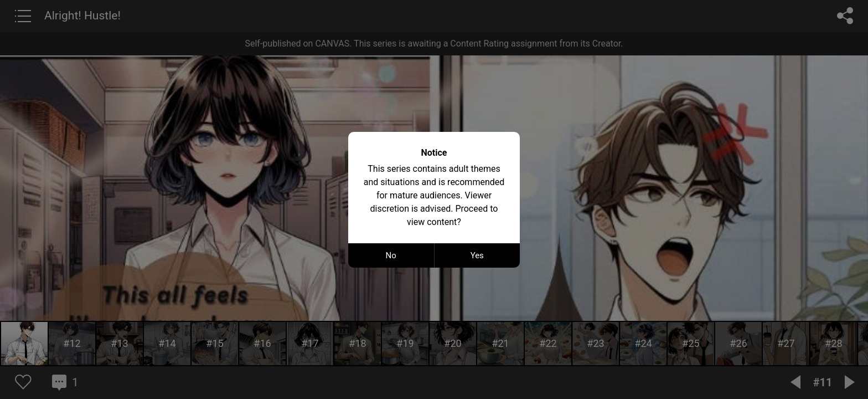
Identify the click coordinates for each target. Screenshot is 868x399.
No (391, 255)
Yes (477, 255)
